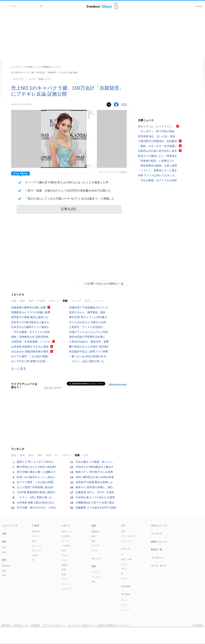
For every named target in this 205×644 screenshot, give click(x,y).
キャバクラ (18, 79)
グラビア (95, 546)
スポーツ (54, 301)
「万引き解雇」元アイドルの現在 (31, 332)
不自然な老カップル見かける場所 (95, 497)
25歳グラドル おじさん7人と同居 (88, 332)
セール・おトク (159, 566)
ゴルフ (65, 555)
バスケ (65, 579)
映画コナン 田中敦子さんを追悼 (94, 472)
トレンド (99, 301)
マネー (124, 569)
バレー (65, 584)
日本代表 (66, 536)
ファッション (127, 541)
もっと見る (19, 369)
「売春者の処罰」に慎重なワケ (156, 161)
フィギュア (67, 589)
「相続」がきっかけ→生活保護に (157, 146)
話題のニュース (159, 542)
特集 (93, 582)
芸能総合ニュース (51, 67)
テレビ (94, 550)
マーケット (37, 536)
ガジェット (37, 546)
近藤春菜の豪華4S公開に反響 (28, 307)
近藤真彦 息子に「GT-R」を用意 (95, 492)
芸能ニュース (34, 67)
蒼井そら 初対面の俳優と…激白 (94, 487)
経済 (49, 455)
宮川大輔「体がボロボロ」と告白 (36, 508)
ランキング (157, 534)
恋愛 (123, 531)
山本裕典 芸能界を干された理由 (30, 347)
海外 (31, 301)
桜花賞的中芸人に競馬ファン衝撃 (89, 351)
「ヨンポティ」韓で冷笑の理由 (156, 131)
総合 (14, 455)
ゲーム (124, 605)
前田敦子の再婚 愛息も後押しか (30, 317)
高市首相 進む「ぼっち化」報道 (157, 136)
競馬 (64, 570)
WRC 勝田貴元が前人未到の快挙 (95, 477)
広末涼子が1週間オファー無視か (30, 327)
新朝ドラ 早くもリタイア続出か (35, 462)
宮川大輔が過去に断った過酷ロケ (36, 472)
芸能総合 (95, 531)
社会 (4, 547)
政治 (31, 455)
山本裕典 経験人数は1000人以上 (36, 503)
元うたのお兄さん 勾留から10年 (88, 322)
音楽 (93, 536)
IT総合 (35, 555)
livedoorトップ (21, 625)
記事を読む (69, 209)
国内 (22, 301)
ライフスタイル (128, 536)
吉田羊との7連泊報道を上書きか (30, 322)
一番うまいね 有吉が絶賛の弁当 (88, 356)
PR (33, 560)
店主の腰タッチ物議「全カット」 (95, 462)
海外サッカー (68, 531)
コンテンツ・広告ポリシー (81, 625)
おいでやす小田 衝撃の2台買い (29, 361)
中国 (4, 575)
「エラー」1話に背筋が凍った (87, 361)
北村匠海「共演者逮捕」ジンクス (31, 342)
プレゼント (96, 577)
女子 (87, 301)
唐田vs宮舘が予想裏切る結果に (87, 337)
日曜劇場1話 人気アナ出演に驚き (95, 503)
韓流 (93, 541)
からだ (124, 564)
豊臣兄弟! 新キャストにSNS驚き (88, 317)
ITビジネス (37, 550)
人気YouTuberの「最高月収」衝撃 (89, 342)
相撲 (64, 574)
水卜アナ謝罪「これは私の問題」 (31, 356)
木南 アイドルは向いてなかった (157, 175)
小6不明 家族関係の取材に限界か (36, 492)
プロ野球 (66, 546)
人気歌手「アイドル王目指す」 (87, 327)
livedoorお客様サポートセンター (114, 625)
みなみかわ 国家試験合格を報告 (30, 351)
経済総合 (36, 531)
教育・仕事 (126, 559)
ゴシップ (76, 301)
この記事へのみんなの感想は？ (101, 284)
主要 (14, 301)
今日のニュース (159, 526)
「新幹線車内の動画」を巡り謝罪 (157, 166)
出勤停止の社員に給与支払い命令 (157, 151)
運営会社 (6, 625)
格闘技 (65, 565)
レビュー (95, 572)
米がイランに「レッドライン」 (156, 126)
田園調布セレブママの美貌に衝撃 (31, 312)
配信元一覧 (157, 550)
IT (56, 455)
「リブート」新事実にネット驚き (157, 170)
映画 (94, 566)
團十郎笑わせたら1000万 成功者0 (89, 347)
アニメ (124, 600)
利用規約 (36, 625)
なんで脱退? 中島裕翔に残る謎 (35, 487)
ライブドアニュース (99, 6)
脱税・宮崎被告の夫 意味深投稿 (30, 337)
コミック (125, 610)
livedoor (199, 6)
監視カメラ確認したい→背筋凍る (157, 156)
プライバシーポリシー (54, 625)
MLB (64, 550)
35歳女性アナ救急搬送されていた (89, 307)
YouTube (126, 586)
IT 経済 (41, 301)
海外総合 (6, 566)
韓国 (4, 571)
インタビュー (158, 558)
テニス (65, 560)
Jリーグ (65, 541)
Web (34, 541)
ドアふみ (117, 6)
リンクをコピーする (124, 105)
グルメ (124, 578)
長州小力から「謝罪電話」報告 (87, 312)
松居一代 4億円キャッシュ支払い (36, 477)
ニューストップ (18, 67)
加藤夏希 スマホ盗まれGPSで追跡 (96, 508)
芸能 (65, 301)
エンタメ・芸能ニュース (40, 79)
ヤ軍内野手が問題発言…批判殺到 (157, 141)
